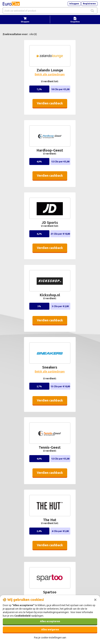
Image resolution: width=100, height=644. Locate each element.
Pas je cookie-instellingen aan (50, 638)
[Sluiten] (95, 599)
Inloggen (74, 4)
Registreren (89, 4)
